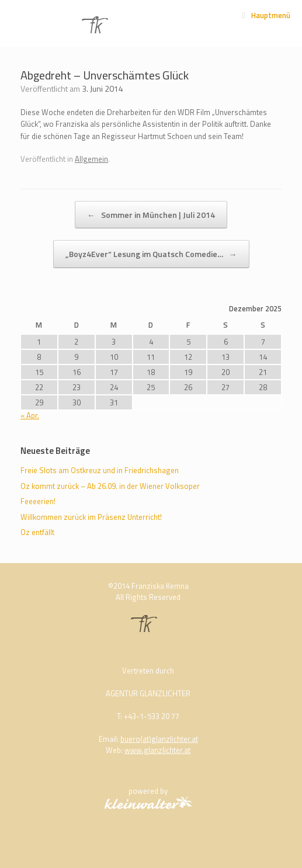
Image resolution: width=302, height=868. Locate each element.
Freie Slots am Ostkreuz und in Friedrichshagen (100, 470)
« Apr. (30, 415)
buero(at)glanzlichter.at (159, 739)
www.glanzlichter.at (157, 750)
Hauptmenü (266, 15)
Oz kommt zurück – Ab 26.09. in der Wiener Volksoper (110, 486)
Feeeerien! (38, 501)
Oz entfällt (37, 532)
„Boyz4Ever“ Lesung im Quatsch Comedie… (151, 254)
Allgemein (91, 159)
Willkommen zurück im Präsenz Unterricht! (91, 517)
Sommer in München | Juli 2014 (151, 215)
